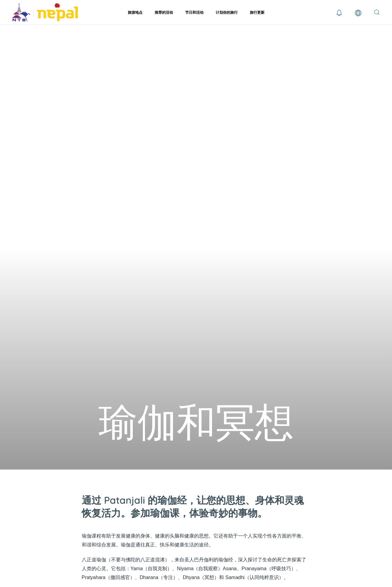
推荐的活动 (164, 12)
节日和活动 (194, 12)
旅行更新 (257, 12)
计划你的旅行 (227, 12)
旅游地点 (135, 12)
